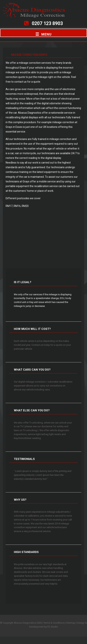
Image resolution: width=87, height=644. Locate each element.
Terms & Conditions (54, 623)
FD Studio (53, 627)
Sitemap (71, 623)
